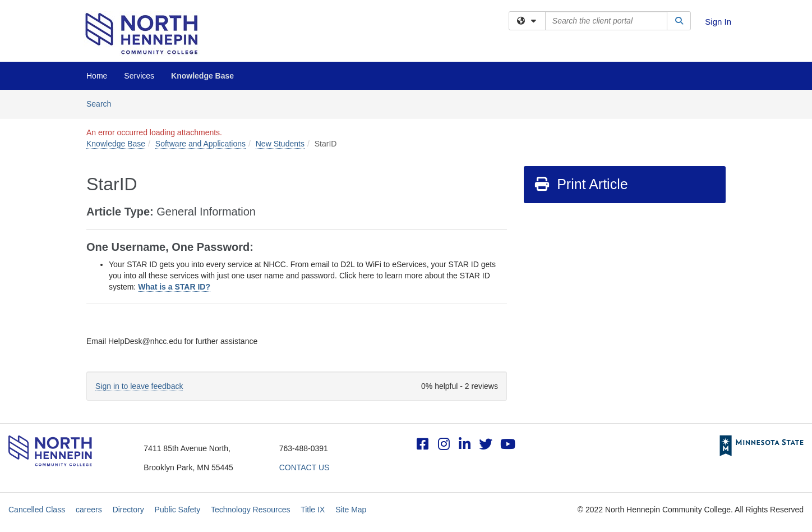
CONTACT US (304, 467)
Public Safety (178, 510)
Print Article (581, 184)
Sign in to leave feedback (139, 386)
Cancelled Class (37, 510)
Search (103, 103)
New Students (280, 144)
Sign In (718, 22)
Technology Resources (251, 510)
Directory (128, 510)
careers (89, 510)
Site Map (351, 510)
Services (139, 76)
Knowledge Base (202, 76)
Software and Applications (200, 144)
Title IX (313, 510)
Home (97, 76)
